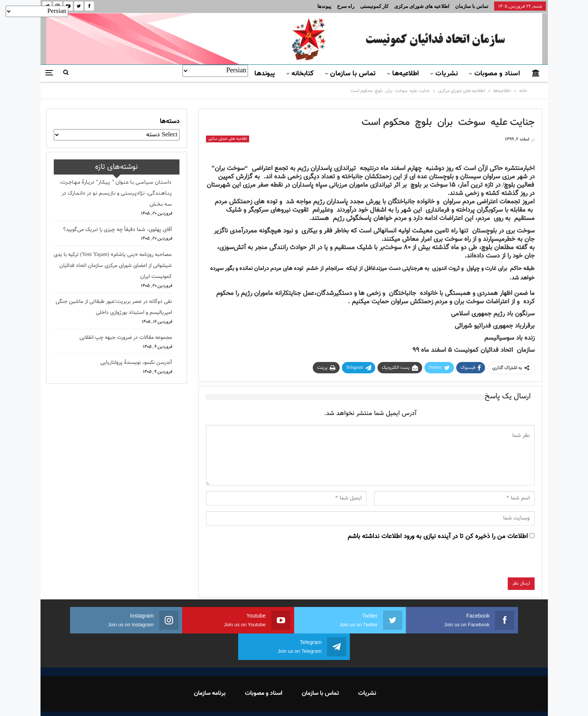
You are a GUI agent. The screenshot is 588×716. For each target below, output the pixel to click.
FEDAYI (277, 700)
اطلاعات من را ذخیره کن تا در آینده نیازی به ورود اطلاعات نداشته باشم (438, 537)
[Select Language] (215, 71)
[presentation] (477, 563)
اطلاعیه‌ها (406, 74)
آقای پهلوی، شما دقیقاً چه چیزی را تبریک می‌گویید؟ (118, 230)
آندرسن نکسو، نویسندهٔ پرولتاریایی (136, 363)
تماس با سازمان (472, 6)
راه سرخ (346, 6)
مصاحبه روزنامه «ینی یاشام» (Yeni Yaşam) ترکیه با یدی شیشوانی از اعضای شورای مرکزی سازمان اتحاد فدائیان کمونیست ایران (113, 266)
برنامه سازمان (210, 667)
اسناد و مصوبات (497, 74)
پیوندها (324, 6)
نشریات (447, 74)
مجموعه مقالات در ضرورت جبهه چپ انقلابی (126, 338)
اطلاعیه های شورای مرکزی (422, 6)
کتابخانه (303, 74)
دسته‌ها (170, 122)
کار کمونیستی (374, 6)
